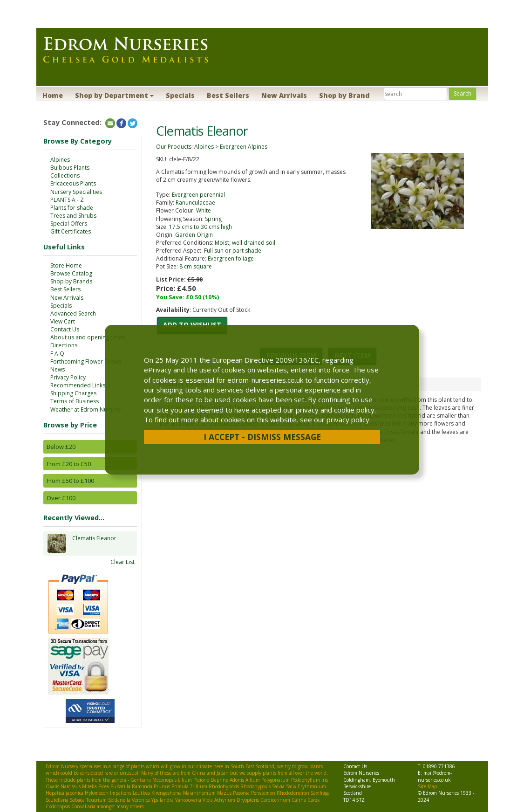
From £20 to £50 (69, 464)
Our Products (174, 147)
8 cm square (196, 266)
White (204, 210)
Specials (180, 95)
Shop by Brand (344, 95)
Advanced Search (73, 313)
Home (53, 95)
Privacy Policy (68, 377)
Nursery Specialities (76, 192)
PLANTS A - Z (67, 200)
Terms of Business (75, 401)
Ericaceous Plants (73, 183)
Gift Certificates (71, 231)
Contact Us (65, 329)
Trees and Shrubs (73, 216)
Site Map (427, 786)
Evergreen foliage (231, 258)
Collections (65, 175)
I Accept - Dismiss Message (262, 437)
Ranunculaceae (195, 203)
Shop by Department (114, 95)
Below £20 (61, 447)
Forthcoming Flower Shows (86, 361)
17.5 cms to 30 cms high (201, 227)
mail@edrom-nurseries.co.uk (435, 776)
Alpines (60, 160)
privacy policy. (349, 420)
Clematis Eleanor (94, 544)
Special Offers (69, 224)
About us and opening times (88, 337)
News (58, 369)
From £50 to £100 (70, 481)
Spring (213, 219)
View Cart (63, 321)
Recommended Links (78, 385)
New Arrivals (284, 95)
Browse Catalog (71, 273)
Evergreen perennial (198, 195)
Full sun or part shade (233, 251)
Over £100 (61, 498)
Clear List (122, 562)
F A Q (57, 354)
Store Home (66, 265)
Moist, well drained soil (245, 243)
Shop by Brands (71, 281)
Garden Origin (194, 235)
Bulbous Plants (70, 168)
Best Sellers (228, 95)
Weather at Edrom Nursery (85, 409)
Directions (64, 345)
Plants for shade (72, 208)
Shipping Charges (73, 393)
